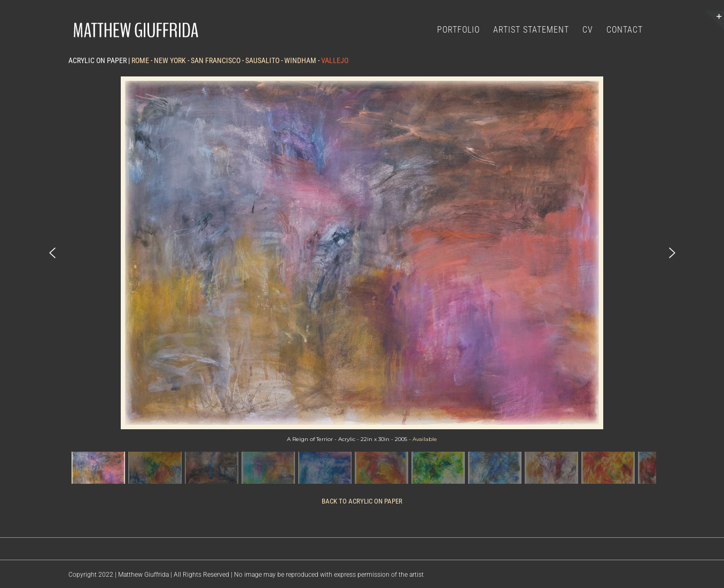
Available (425, 439)
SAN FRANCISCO (216, 60)
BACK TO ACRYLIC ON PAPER (362, 501)
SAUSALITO (262, 60)
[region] (362, 282)
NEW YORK (170, 60)
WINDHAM (300, 60)
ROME (140, 60)
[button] (52, 253)
